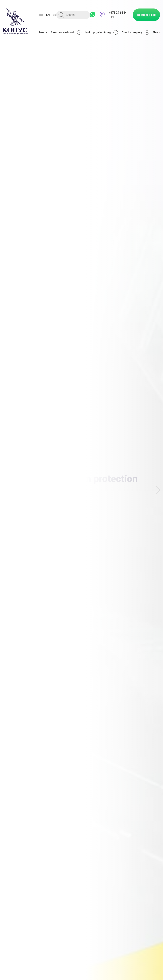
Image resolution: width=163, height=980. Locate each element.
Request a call (146, 15)
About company (135, 32)
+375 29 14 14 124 (118, 15)
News (156, 32)
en (48, 15)
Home (43, 32)
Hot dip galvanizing (102, 32)
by (55, 15)
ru (41, 15)
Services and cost (66, 32)
